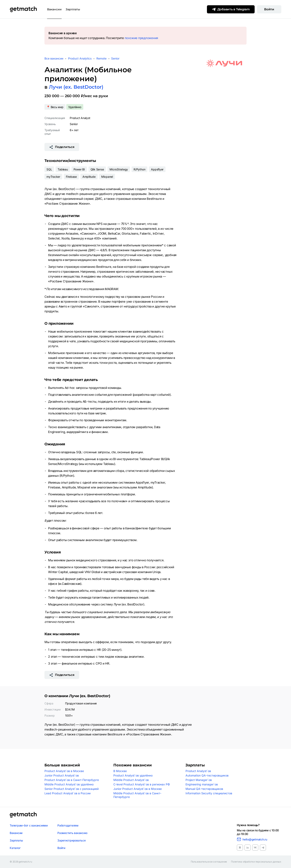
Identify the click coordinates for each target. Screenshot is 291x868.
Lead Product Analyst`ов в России (67, 793)
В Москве (120, 771)
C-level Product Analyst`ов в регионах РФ (142, 784)
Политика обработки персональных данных (256, 862)
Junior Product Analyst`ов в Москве (138, 789)
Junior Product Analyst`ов (62, 775)
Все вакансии (54, 58)
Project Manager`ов (199, 780)
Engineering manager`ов (202, 784)
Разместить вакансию (72, 833)
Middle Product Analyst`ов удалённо (69, 784)
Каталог (15, 848)
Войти (269, 9)
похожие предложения (141, 38)
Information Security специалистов (209, 793)
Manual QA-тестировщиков (204, 789)
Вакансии (54, 9)
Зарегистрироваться (72, 840)
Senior (115, 58)
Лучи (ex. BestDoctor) (76, 87)
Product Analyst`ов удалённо (133, 775)
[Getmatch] (23, 9)
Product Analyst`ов (198, 771)
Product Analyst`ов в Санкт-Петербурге (72, 780)
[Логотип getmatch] (23, 815)
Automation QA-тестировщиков (207, 775)
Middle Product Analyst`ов (131, 780)
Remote (101, 58)
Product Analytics (80, 58)
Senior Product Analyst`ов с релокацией (72, 789)
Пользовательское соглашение (209, 862)
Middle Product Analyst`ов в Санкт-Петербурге (137, 795)
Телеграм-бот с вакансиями (29, 825)
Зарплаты (73, 9)
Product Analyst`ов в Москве (64, 771)
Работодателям (68, 825)
